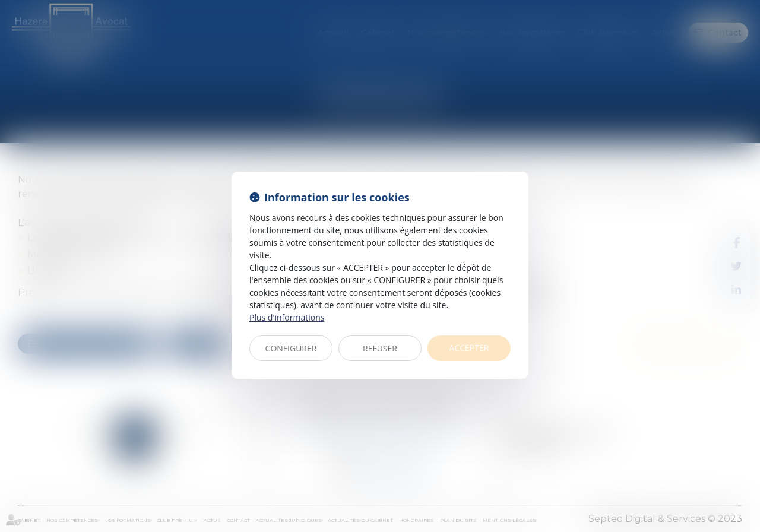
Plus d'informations (287, 317)
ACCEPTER (469, 348)
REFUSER (380, 348)
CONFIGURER (291, 348)
